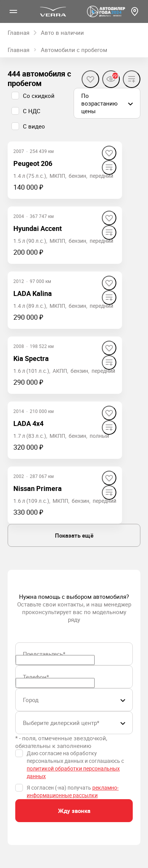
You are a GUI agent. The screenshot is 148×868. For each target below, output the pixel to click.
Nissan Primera (38, 488)
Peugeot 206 (33, 163)
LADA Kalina (33, 293)
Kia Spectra (31, 358)
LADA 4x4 (28, 423)
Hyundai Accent (38, 228)
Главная (18, 50)
